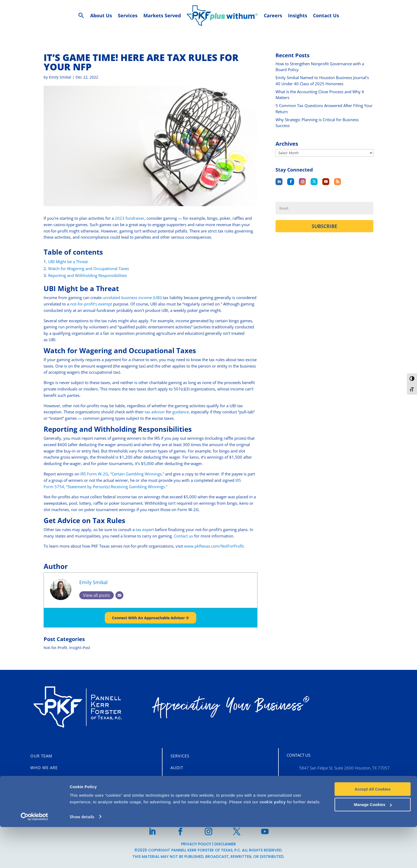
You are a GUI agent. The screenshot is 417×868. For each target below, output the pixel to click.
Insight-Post (80, 648)
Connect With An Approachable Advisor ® (151, 618)
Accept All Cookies (372, 830)
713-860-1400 (312, 779)
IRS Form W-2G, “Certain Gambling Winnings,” (122, 474)
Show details (82, 858)
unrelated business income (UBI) (132, 298)
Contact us (184, 536)
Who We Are (44, 768)
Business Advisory (192, 789)
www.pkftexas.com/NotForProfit (214, 546)
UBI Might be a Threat (68, 262)
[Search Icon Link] (81, 16)
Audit (177, 768)
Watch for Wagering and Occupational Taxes (89, 268)
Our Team (41, 756)
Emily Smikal (60, 77)
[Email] (119, 595)
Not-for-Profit (55, 648)
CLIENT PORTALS (51, 791)
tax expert (145, 529)
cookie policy (273, 843)
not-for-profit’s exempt (91, 304)
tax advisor (155, 412)
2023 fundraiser (130, 218)
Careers (39, 779)
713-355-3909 (312, 790)
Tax (174, 779)
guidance (181, 412)
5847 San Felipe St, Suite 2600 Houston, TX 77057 (344, 768)
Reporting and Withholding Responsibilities (87, 275)
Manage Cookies (373, 845)
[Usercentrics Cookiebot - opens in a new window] (34, 858)
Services (180, 756)
